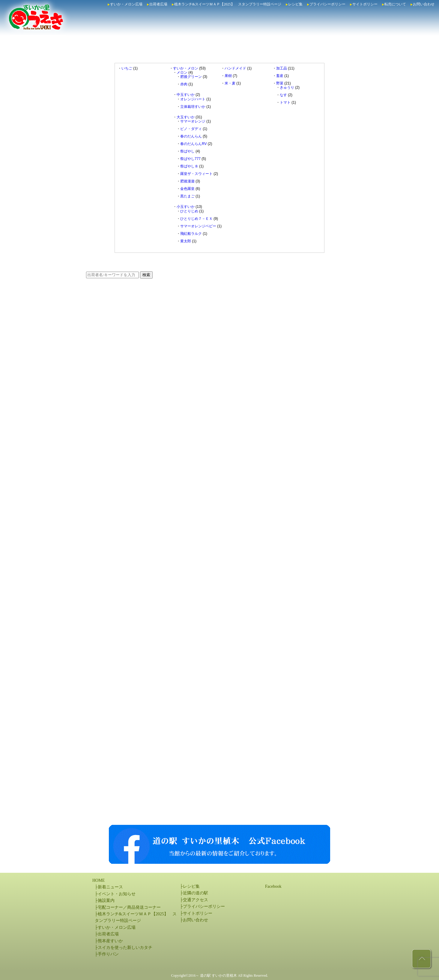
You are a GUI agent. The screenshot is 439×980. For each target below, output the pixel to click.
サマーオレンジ (193, 121)
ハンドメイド (235, 68)
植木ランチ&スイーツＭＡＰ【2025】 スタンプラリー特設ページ (228, 4)
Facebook (273, 886)
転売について (395, 4)
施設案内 (106, 900)
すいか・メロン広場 (126, 4)
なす (283, 95)
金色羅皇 (187, 189)
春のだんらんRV (193, 144)
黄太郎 (186, 241)
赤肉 (184, 84)
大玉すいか (186, 117)
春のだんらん (191, 136)
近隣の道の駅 (196, 893)
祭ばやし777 (190, 159)
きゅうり (287, 87)
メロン (182, 72)
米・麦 (230, 83)
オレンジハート (193, 99)
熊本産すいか (110, 941)
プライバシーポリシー (327, 4)
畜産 (280, 76)
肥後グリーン (191, 77)
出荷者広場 (158, 4)
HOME (99, 880)
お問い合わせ (424, 4)
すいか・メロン (186, 68)
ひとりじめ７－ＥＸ (196, 219)
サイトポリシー (365, 4)
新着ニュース (110, 887)
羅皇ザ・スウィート (196, 174)
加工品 (282, 68)
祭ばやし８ (189, 166)
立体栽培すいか (193, 107)
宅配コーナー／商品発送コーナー (129, 907)
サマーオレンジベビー (198, 226)
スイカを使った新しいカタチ (125, 948)
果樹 (228, 76)
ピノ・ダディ (191, 129)
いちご (127, 68)
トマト (285, 102)
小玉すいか (186, 207)
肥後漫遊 (187, 181)
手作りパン (108, 954)
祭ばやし (187, 151)
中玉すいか (186, 95)
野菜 (280, 83)
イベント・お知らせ (117, 894)
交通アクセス (196, 900)
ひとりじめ (189, 211)
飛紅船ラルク (191, 234)
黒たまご (187, 196)
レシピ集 (295, 4)
